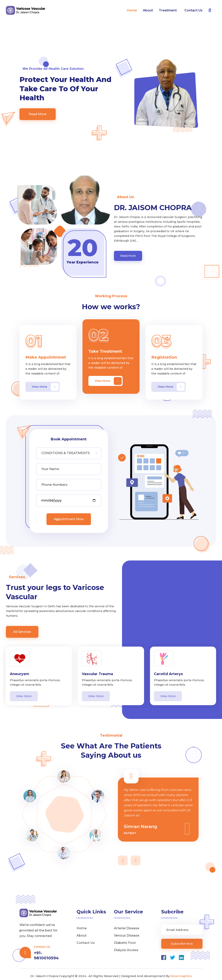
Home (132, 10)
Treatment (169, 10)
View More (45, 384)
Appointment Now (69, 516)
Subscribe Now (182, 940)
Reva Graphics (181, 973)
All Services (22, 628)
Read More (38, 111)
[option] (39, 673)
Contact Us (193, 10)
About (148, 10)
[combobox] (69, 450)
